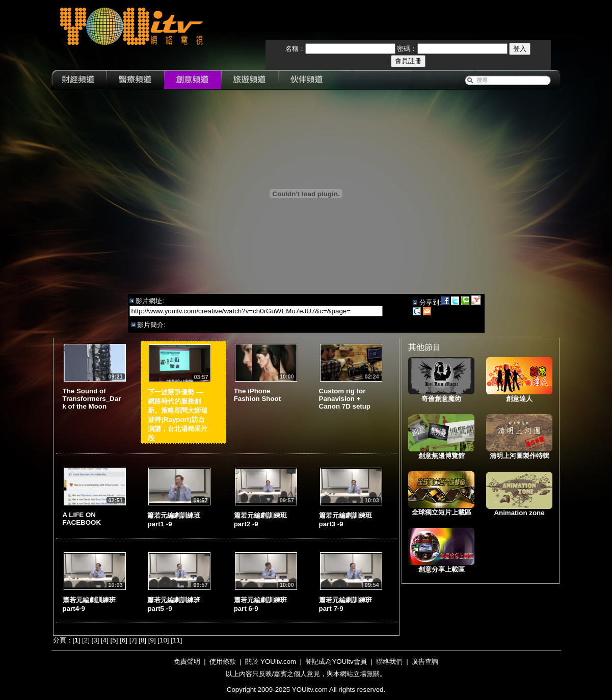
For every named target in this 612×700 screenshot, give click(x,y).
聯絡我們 (389, 662)
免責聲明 (187, 662)
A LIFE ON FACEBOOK (82, 519)
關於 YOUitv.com (271, 662)
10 (163, 640)
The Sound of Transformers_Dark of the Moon (92, 399)
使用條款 (223, 662)
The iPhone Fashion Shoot (258, 395)
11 (177, 640)
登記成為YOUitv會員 (336, 662)
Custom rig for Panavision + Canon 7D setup (345, 399)
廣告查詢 (425, 662)
